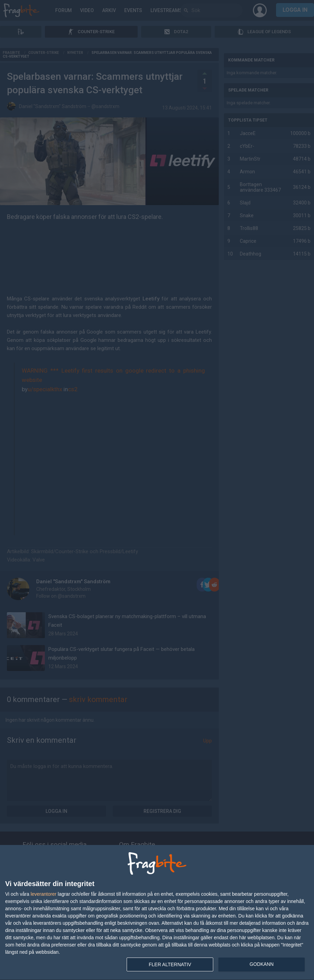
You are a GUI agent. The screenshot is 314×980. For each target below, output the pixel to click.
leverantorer (44, 894)
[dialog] (157, 913)
